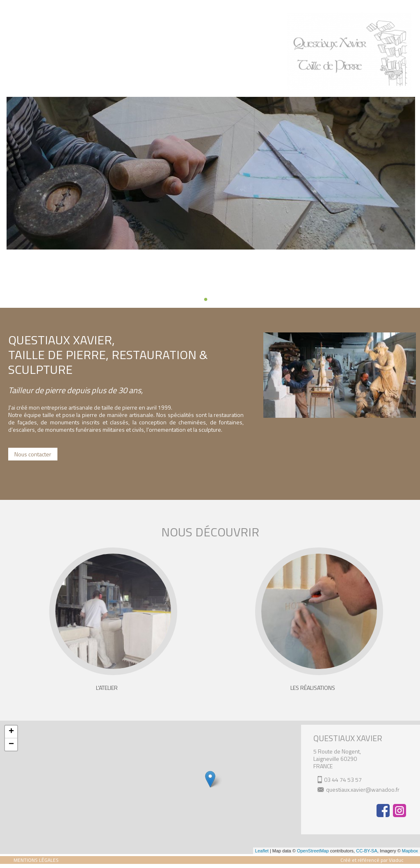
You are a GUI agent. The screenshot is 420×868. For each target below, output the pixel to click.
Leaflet (262, 851)
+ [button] (11, 732)
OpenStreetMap (313, 851)
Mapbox (410, 851)
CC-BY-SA (367, 851)
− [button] (11, 744)
